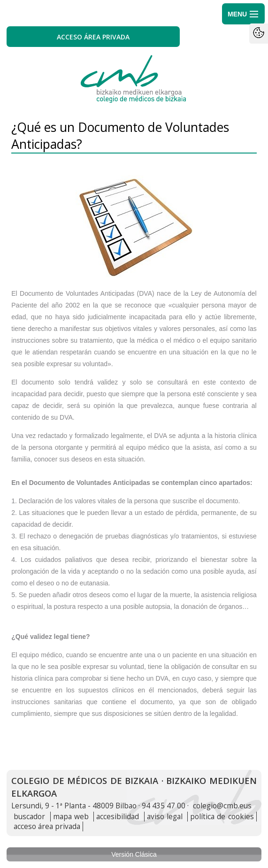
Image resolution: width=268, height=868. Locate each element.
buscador (29, 817)
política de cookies (222, 817)
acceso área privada (47, 826)
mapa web (71, 817)
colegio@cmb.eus (222, 806)
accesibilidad (118, 817)
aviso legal (165, 817)
